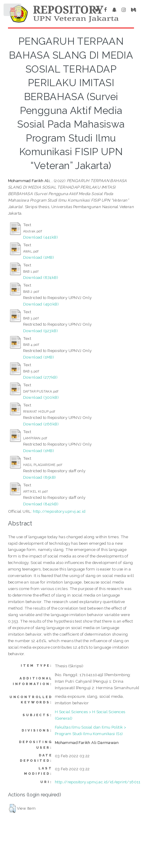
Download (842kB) (41, 504)
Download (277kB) (40, 377)
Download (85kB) (40, 477)
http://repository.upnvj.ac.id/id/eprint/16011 (98, 782)
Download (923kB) (40, 331)
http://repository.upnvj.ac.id (59, 511)
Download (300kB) (41, 397)
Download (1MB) (39, 257)
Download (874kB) (41, 277)
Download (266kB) (41, 424)
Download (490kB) (41, 304)
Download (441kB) (40, 237)
